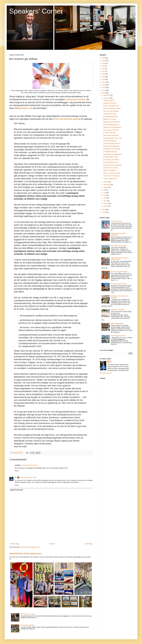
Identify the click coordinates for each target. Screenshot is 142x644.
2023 (104, 66)
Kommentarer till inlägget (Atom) (30, 547)
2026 (104, 58)
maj (105, 195)
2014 (104, 90)
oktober (106, 182)
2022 (104, 69)
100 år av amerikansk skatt (111, 173)
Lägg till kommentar (17, 490)
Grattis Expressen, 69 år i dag (112, 138)
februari (106, 203)
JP (16, 478)
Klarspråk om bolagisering (111, 146)
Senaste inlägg (14, 544)
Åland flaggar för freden (118, 336)
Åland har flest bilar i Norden (112, 108)
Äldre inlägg (89, 544)
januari (106, 206)
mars (105, 201)
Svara (17, 471)
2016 (104, 85)
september (107, 185)
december (107, 95)
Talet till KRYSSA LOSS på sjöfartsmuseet (25, 554)
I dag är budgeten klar (110, 179)
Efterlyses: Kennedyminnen (112, 122)
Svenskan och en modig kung (112, 165)
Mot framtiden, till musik (110, 168)
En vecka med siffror (109, 133)
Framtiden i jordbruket (118, 310)
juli (105, 190)
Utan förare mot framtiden (111, 130)
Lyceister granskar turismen (112, 144)
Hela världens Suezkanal (111, 135)
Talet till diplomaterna (117, 323)
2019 (104, 77)
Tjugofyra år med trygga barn (112, 127)
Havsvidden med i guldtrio (119, 246)
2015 (104, 88)
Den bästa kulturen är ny (111, 162)
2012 (104, 210)
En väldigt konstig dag (110, 152)
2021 (104, 71)
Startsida (52, 544)
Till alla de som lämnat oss (111, 176)
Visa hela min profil (106, 373)
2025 (104, 61)
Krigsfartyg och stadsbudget (112, 149)
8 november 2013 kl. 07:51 (29, 465)
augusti (106, 187)
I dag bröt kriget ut (109, 100)
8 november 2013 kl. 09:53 (28, 478)
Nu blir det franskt (116, 221)
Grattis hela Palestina (110, 141)
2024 (104, 63)
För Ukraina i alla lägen (28, 625)
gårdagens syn (26, 108)
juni (105, 193)
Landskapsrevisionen (76, 99)
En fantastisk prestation (110, 117)
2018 (104, 79)
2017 (104, 82)
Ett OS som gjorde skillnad (119, 272)
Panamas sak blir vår (110, 103)
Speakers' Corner (36, 11)
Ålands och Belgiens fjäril (111, 106)
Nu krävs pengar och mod (119, 284)
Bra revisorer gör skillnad (111, 160)
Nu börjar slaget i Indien (111, 157)
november (107, 98)
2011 (104, 212)
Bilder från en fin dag (110, 119)
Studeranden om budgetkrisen (112, 154)
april (105, 198)
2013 (104, 93)
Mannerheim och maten (28, 614)
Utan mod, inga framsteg (111, 111)
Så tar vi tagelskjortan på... (111, 125)
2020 (104, 74)
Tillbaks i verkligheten (110, 170)
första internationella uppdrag (67, 119)
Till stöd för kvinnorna (110, 114)
